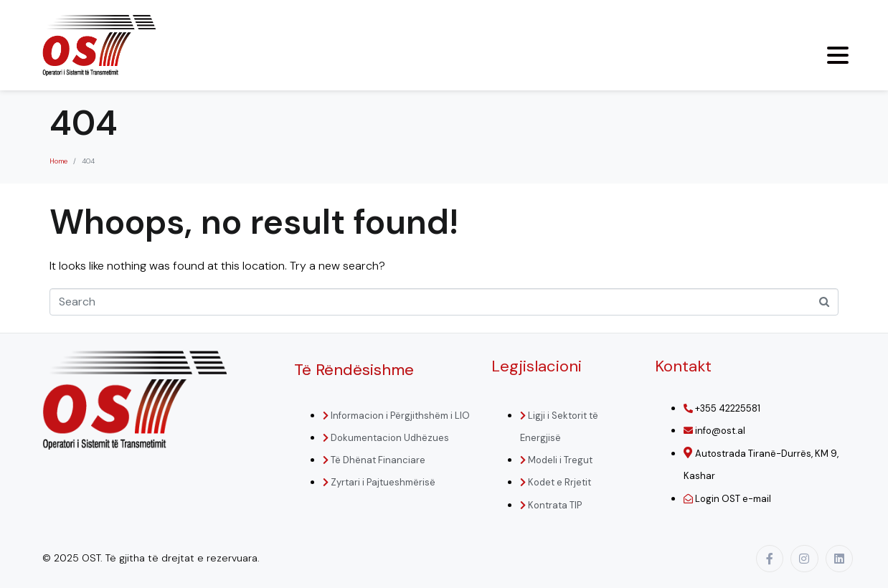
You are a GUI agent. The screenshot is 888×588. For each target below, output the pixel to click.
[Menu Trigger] (838, 55)
